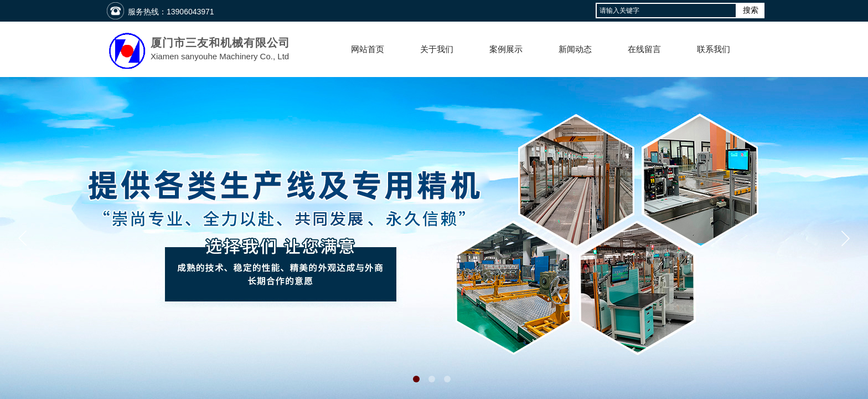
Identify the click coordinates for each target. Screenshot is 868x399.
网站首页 (368, 49)
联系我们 (714, 49)
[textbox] (666, 11)
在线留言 (644, 49)
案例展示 (506, 49)
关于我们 (437, 49)
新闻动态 (575, 49)
